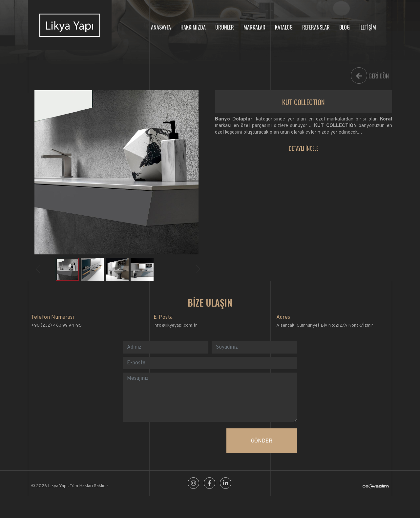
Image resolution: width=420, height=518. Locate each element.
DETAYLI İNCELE (304, 148)
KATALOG (284, 27)
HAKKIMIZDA (193, 27)
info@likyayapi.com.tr (175, 325)
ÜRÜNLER (225, 27)
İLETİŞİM (368, 27)
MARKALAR (254, 27)
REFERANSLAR (316, 27)
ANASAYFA (161, 27)
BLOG (345, 27)
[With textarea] (210, 397)
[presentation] (173, 441)
